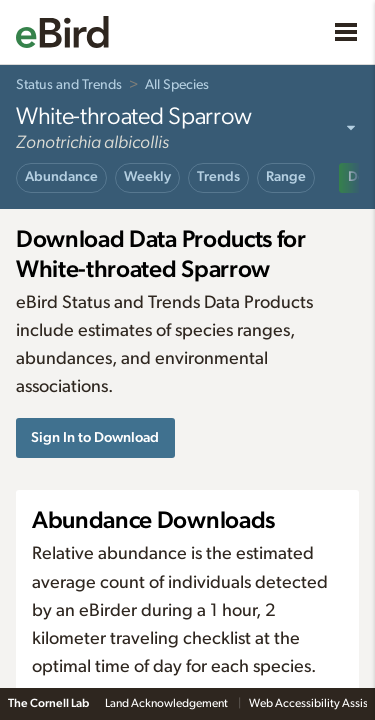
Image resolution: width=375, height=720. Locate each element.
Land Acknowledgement (167, 703)
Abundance (61, 177)
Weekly (147, 177)
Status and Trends (69, 85)
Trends (218, 177)
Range (286, 177)
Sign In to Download (95, 437)
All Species (177, 85)
